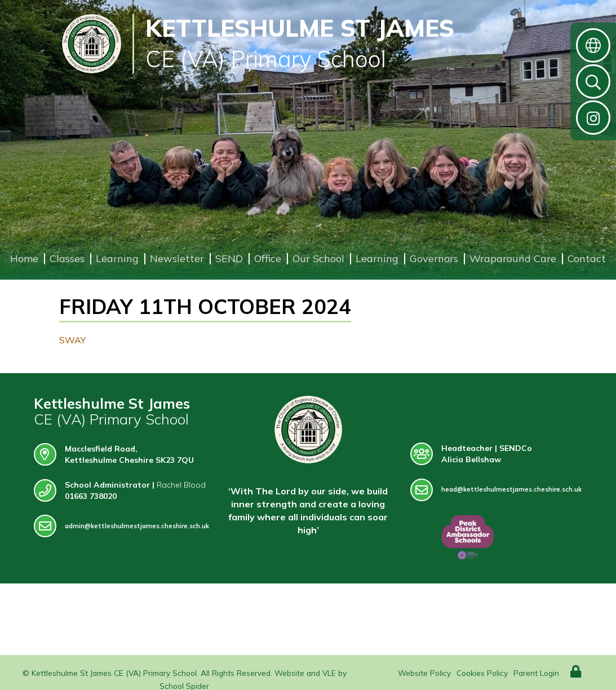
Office (268, 258)
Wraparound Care (513, 258)
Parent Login (536, 673)
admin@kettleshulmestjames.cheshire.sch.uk (121, 527)
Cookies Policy (482, 673)
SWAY (72, 340)
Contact (587, 258)
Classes (67, 258)
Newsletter (177, 258)
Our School (318, 258)
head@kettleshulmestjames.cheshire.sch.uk (496, 490)
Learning (117, 258)
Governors (434, 258)
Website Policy (424, 673)
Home (24, 258)
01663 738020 (91, 496)
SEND (229, 258)
